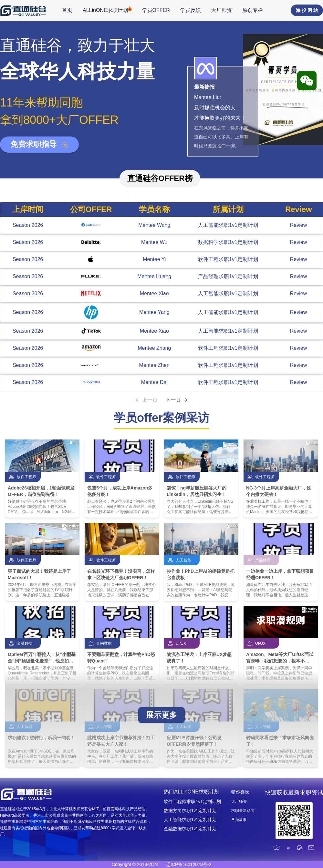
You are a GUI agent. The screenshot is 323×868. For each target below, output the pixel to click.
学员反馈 (191, 10)
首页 (67, 10)
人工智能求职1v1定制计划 (228, 225)
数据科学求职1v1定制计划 (228, 242)
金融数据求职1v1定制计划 (190, 829)
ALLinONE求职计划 (107, 10)
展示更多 (161, 715)
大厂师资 (222, 10)
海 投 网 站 (307, 10)
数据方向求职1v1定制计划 (190, 811)
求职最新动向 (243, 811)
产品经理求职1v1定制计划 (228, 276)
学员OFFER (156, 10)
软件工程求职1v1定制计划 (228, 259)
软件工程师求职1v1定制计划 (192, 802)
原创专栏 (253, 10)
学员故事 (239, 820)
